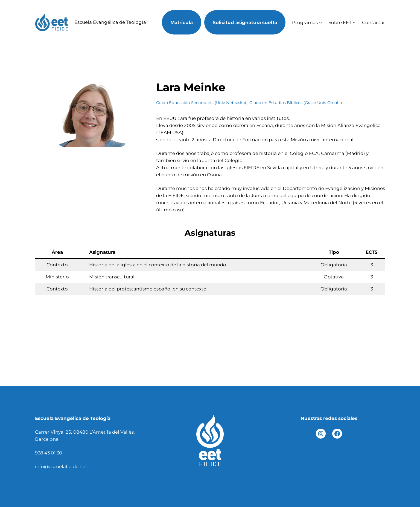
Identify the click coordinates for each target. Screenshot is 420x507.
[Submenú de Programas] (320, 22)
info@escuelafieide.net (61, 466)
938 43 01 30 (49, 453)
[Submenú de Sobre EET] (354, 22)
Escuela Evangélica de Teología (110, 22)
